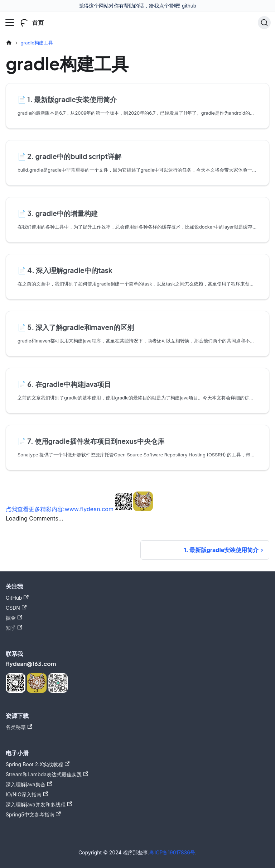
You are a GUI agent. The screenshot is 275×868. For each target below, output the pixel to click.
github (189, 6)
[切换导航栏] (10, 23)
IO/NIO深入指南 (27, 794)
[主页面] (9, 43)
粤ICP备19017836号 (172, 852)
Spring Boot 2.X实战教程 (38, 764)
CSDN (16, 608)
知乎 (14, 628)
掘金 (14, 618)
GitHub (17, 598)
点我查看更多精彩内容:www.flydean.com (60, 509)
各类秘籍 (19, 727)
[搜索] (264, 23)
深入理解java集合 (29, 784)
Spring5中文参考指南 (33, 814)
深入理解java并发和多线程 (39, 804)
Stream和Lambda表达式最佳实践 (47, 774)
